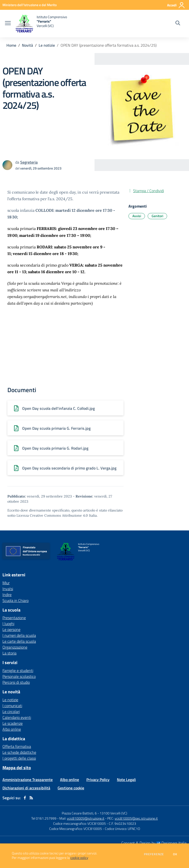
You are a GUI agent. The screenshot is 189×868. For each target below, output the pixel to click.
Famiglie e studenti (18, 670)
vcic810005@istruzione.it (86, 818)
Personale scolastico (19, 676)
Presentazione (14, 618)
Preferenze (154, 854)
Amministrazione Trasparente (28, 780)
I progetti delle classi (19, 758)
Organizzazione (15, 647)
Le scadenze (13, 723)
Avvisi (137, 216)
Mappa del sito (17, 768)
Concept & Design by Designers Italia (154, 843)
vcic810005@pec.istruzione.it (136, 818)
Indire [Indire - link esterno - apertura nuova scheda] (7, 595)
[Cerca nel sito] (178, 24)
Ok (175, 854)
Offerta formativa (17, 746)
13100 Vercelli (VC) (113, 813)
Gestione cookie (71, 788)
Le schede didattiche (19, 752)
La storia (9, 653)
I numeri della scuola (19, 635)
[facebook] (25, 798)
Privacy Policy (98, 780)
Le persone (11, 629)
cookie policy (79, 858)
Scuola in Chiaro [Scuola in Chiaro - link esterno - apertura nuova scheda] (16, 600)
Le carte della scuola (19, 641)
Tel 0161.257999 (44, 818)
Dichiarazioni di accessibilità (26, 788)
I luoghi (8, 624)
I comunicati (12, 706)
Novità (27, 45)
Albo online (12, 729)
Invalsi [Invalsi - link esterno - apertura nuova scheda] (8, 589)
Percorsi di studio (16, 682)
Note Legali (126, 780)
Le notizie (47, 45)
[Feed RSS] (31, 798)
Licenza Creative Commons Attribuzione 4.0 (52, 515)
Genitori (157, 216)
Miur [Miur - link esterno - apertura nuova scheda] (6, 583)
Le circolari (11, 711)
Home (11, 45)
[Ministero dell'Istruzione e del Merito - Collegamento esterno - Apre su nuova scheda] (30, 5)
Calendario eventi (17, 717)
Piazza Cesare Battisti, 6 (79, 813)
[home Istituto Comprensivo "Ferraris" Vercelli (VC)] (41, 24)
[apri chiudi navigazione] (8, 24)
